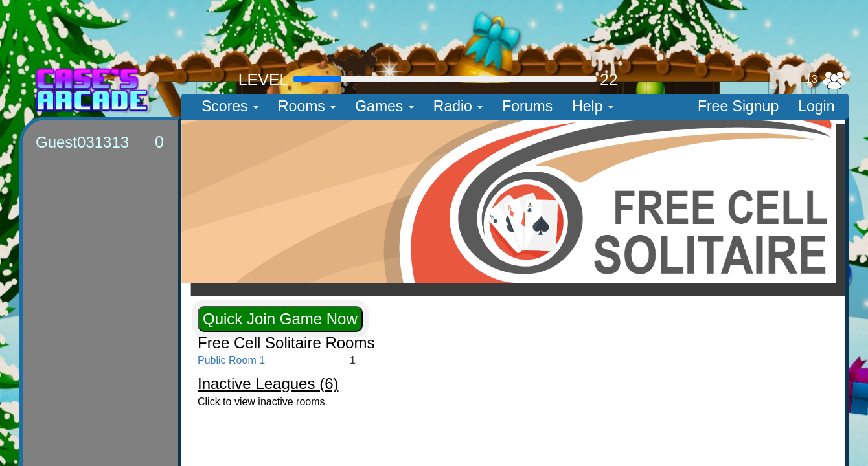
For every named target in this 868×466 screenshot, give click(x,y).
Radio (458, 106)
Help (593, 106)
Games (384, 106)
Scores (230, 106)
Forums (527, 106)
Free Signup (738, 106)
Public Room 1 (231, 360)
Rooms (307, 106)
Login (816, 106)
